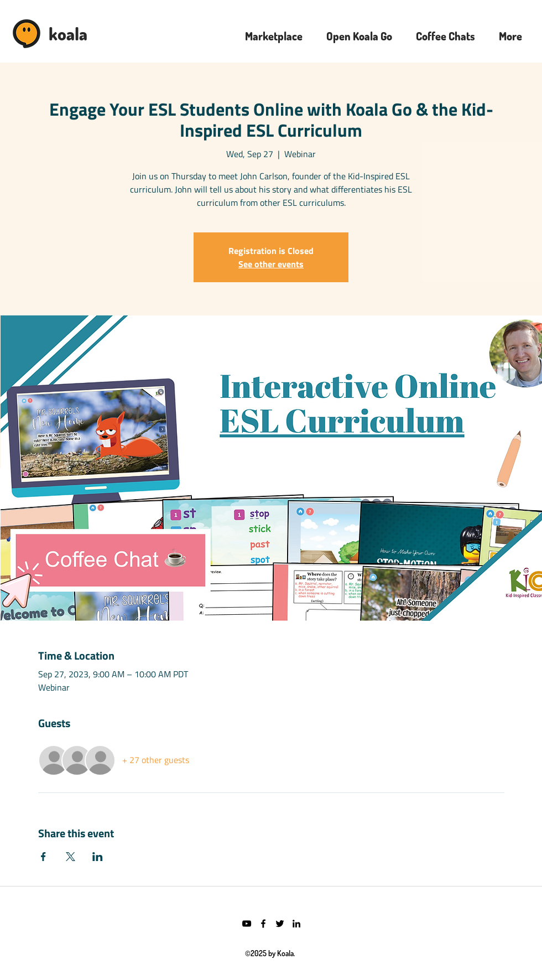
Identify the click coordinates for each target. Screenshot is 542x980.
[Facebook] (263, 924)
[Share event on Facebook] (43, 857)
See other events (271, 264)
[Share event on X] (71, 857)
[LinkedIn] (296, 924)
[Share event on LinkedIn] (98, 857)
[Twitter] (280, 924)
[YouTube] (247, 924)
